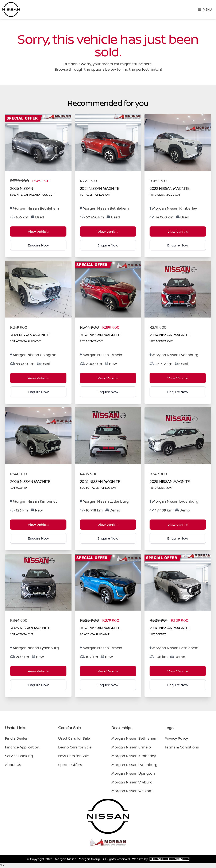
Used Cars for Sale (74, 738)
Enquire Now (38, 245)
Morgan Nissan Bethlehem (134, 738)
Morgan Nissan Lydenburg (134, 765)
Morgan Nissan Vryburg (132, 782)
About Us (13, 765)
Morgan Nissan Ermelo (131, 747)
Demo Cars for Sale (75, 747)
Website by (161, 859)
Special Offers (70, 765)
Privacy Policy (176, 738)
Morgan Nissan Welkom (132, 791)
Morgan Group (89, 859)
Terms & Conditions (182, 747)
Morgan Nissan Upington (133, 773)
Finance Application (22, 747)
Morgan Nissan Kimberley (134, 756)
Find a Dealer (16, 738)
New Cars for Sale (74, 756)
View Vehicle (38, 231)
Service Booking (19, 756)
